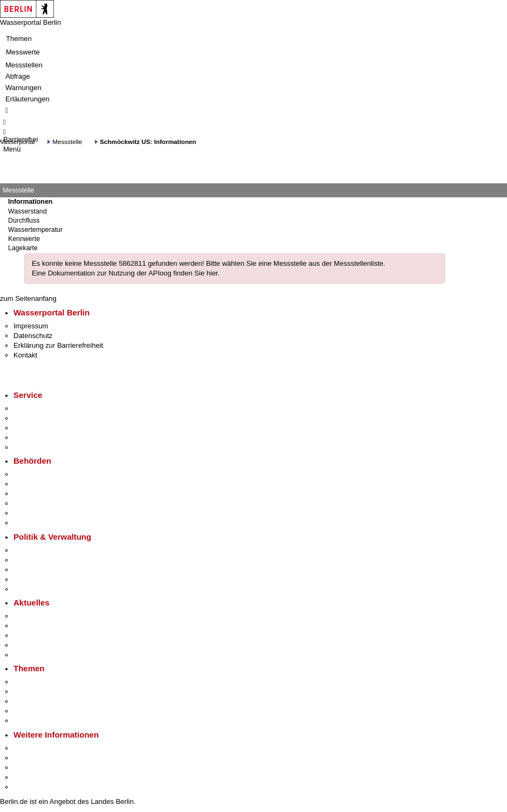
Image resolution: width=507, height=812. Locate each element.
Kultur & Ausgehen (43, 748)
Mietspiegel (31, 711)
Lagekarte (23, 248)
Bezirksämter (34, 494)
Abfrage (18, 76)
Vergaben (29, 589)
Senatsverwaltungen (45, 484)
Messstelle (67, 142)
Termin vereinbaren (43, 418)
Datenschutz (33, 336)
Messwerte (23, 52)
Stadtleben (30, 777)
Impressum (31, 326)
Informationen (30, 202)
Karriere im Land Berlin (49, 560)
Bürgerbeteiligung (41, 570)
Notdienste (30, 438)
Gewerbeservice (39, 447)
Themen (19, 39)
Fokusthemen (35, 682)
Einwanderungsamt (43, 523)
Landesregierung (40, 550)
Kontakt (25, 355)
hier (212, 273)
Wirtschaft (29, 768)
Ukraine (26, 645)
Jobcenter (29, 513)
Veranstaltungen (39, 635)
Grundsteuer (33, 721)
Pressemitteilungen (43, 616)
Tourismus (29, 758)
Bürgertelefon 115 (41, 428)
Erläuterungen (28, 99)
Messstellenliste (359, 263)
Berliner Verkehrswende (51, 691)
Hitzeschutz (32, 655)
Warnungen (23, 88)
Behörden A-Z (35, 474)
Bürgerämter (33, 503)
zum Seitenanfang (28, 298)
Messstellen (24, 65)
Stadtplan (28, 787)
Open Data (30, 579)
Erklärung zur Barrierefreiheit (58, 345)
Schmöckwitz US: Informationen (148, 142)
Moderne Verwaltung (46, 701)
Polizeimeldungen (41, 626)
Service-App (33, 408)
